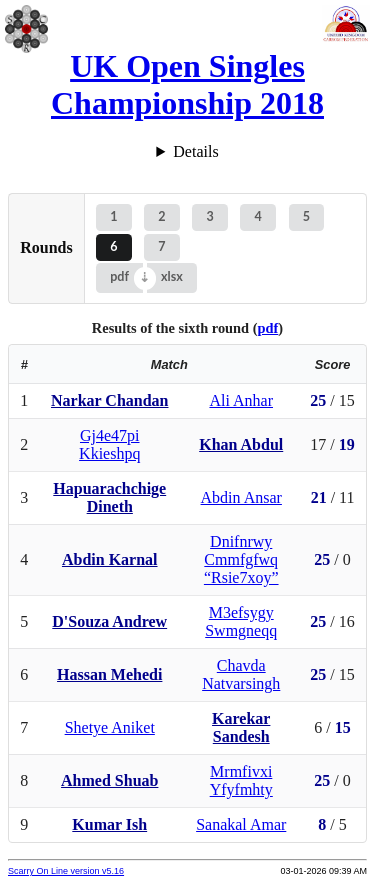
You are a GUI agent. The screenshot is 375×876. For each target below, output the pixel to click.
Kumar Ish (109, 824)
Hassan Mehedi (109, 674)
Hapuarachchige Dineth (109, 497)
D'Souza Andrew (109, 621)
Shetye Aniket (110, 727)
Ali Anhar (241, 400)
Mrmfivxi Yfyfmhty (241, 780)
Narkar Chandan (110, 400)
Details (195, 151)
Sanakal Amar (241, 824)
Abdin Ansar (241, 497)
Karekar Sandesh (241, 727)
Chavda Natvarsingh (241, 674)
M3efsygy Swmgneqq (241, 621)
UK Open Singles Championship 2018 (187, 84)
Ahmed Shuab (109, 780)
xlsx (172, 276)
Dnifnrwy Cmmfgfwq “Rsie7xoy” (241, 559)
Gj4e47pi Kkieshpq (109, 444)
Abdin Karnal (110, 559)
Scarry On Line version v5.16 (66, 871)
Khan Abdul (241, 444)
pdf (119, 276)
